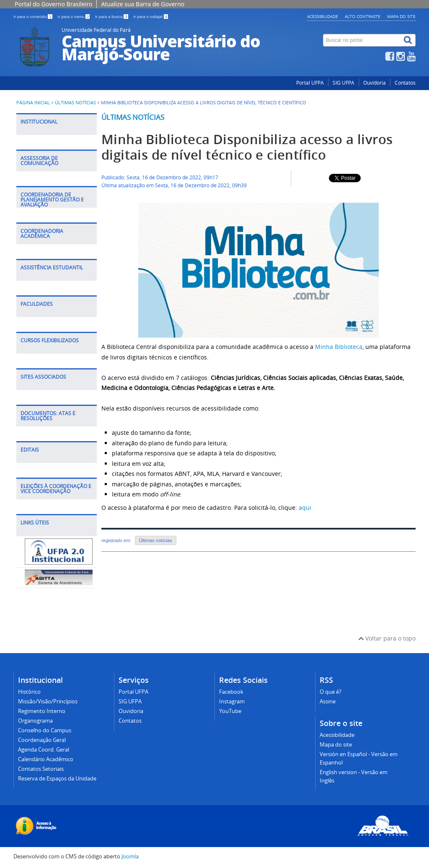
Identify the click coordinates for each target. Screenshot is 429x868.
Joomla (130, 856)
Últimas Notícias (75, 103)
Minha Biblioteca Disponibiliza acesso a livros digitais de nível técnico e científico (247, 147)
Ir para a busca (112, 17)
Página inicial (33, 103)
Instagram (232, 701)
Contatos (405, 83)
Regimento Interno (42, 711)
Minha (324, 347)
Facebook (231, 692)
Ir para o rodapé (151, 17)
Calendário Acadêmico (46, 759)
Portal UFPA (310, 83)
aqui (305, 508)
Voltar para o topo (387, 638)
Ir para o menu (74, 17)
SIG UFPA (344, 83)
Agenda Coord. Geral (44, 750)
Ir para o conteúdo (33, 17)
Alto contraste (363, 16)
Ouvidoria (375, 83)
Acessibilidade (323, 16)
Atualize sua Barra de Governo (143, 4)
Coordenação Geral (42, 740)
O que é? (331, 692)
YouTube (230, 711)
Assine (328, 701)
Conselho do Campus (45, 730)
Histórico (29, 692)
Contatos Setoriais (41, 769)
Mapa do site (401, 16)
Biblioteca (348, 347)
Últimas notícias (133, 117)
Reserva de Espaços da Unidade (57, 779)
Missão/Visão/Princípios (48, 701)
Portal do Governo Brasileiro (53, 4)
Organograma (35, 721)
